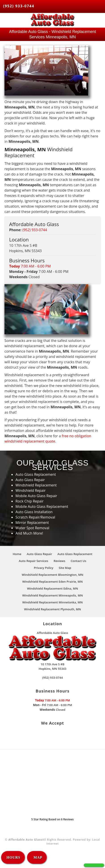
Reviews (59, 561)
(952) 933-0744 (19, 6)
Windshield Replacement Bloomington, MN (52, 575)
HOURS (13, 857)
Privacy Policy (43, 568)
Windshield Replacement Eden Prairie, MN (52, 582)
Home (17, 554)
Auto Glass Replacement (75, 554)
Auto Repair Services (34, 561)
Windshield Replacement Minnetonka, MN (52, 602)
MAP (37, 857)
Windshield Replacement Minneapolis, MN (52, 595)
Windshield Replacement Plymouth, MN (53, 609)
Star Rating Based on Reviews (52, 819)
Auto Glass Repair (39, 554)
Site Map (65, 568)
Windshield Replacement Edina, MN (52, 588)
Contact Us (78, 561)
